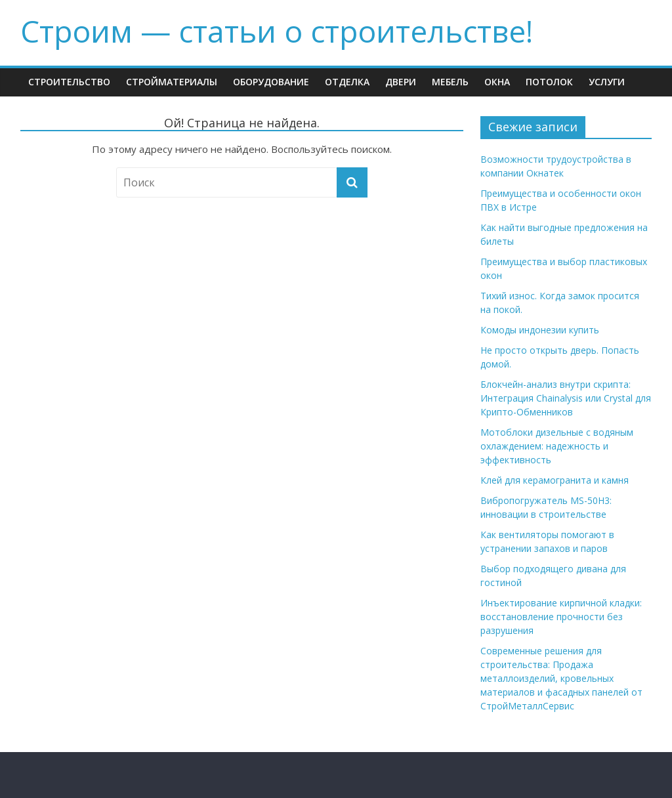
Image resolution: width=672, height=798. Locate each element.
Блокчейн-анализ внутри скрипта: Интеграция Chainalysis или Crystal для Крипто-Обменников (566, 398)
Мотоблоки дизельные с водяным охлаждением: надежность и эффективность (557, 446)
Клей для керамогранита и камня (555, 480)
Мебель (450, 82)
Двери (401, 82)
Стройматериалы (172, 82)
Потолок (549, 82)
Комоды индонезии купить (540, 330)
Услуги (607, 82)
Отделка (347, 82)
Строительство (69, 82)
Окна (497, 82)
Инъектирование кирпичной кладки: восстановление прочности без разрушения (561, 617)
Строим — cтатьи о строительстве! (277, 31)
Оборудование (271, 82)
